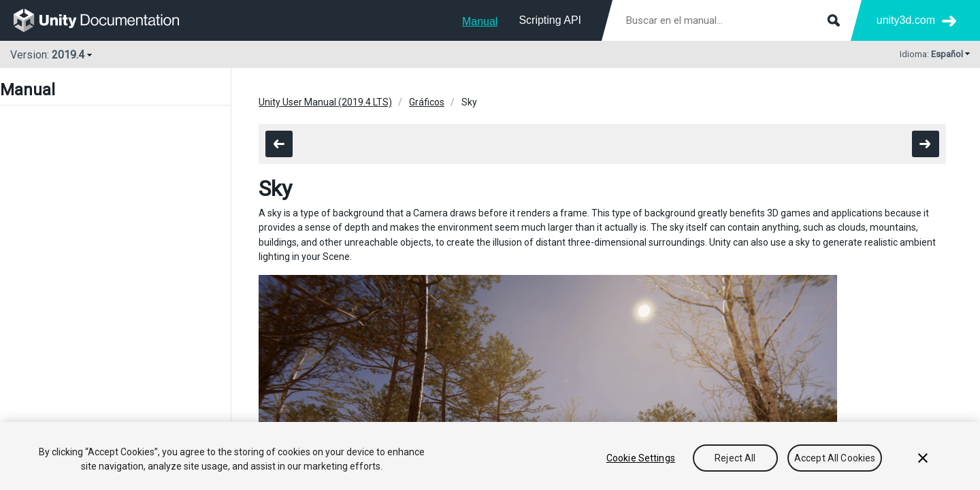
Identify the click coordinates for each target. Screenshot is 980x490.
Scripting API (550, 20)
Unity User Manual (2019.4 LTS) (325, 102)
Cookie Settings (641, 458)
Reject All (735, 458)
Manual (480, 21)
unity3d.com (906, 20)
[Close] (923, 458)
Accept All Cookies (835, 458)
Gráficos (427, 102)
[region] (490, 456)
